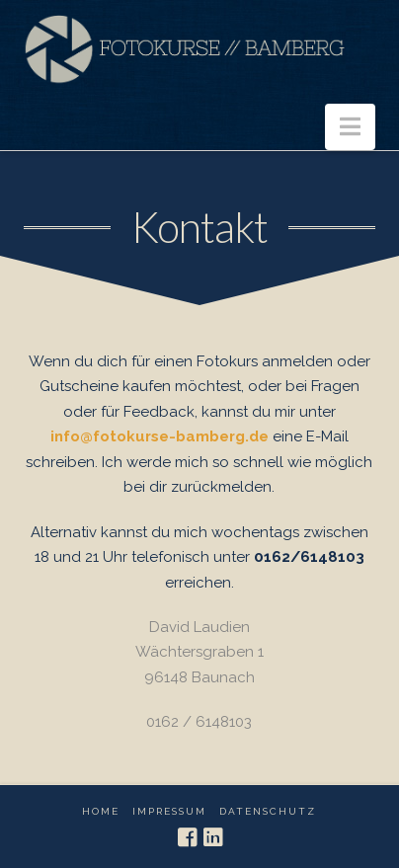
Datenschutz (268, 811)
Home (101, 811)
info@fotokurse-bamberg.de (160, 436)
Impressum (169, 811)
